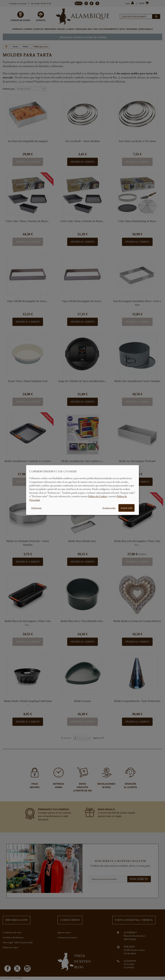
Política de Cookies (97, 496)
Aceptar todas (126, 508)
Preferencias (36, 508)
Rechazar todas (109, 508)
